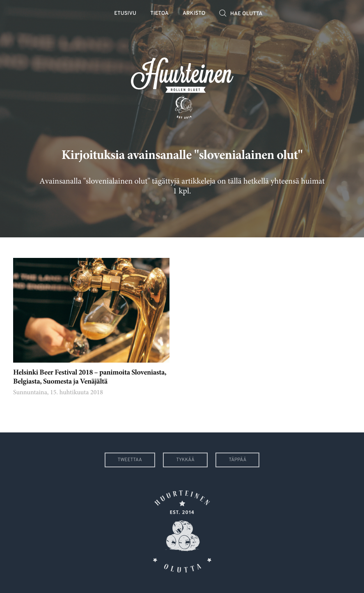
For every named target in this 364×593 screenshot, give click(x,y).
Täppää (237, 460)
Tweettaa (130, 460)
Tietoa (159, 14)
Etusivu (125, 14)
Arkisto (194, 14)
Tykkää (185, 460)
